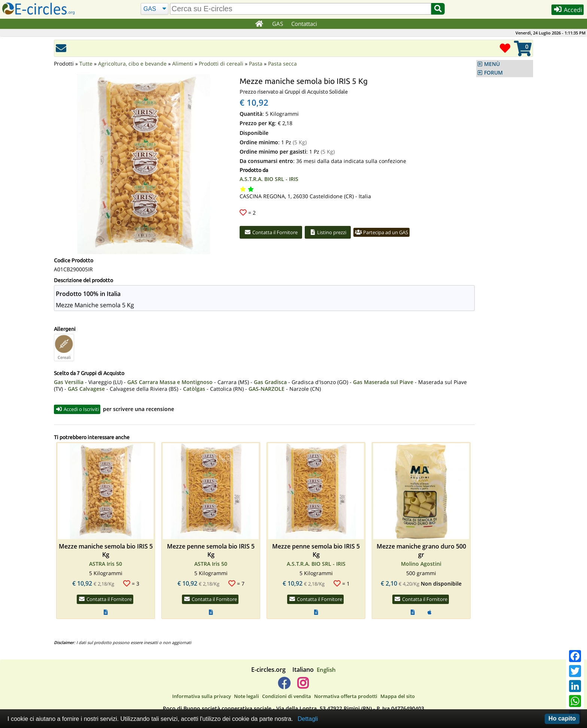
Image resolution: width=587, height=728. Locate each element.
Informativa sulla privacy (202, 697)
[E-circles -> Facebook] (284, 687)
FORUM (493, 73)
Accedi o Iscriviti (80, 410)
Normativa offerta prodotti (346, 697)
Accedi (565, 11)
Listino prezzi (337, 233)
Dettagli (308, 719)
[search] (300, 9)
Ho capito (562, 718)
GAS (278, 24)
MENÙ (492, 64)
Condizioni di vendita (287, 697)
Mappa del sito (398, 697)
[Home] (259, 24)
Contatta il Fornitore (274, 233)
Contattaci (305, 24)
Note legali (247, 697)
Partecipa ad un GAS (397, 233)
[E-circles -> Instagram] (303, 687)
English (326, 670)
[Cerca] (154, 9)
